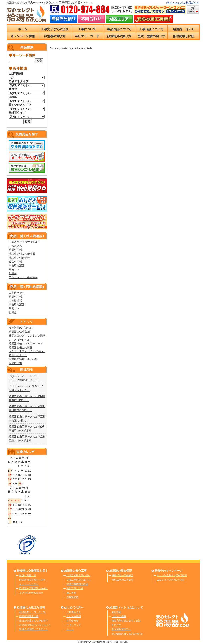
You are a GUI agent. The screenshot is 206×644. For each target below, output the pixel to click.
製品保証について (119, 29)
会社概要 (116, 612)
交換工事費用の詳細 (77, 584)
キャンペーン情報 (23, 36)
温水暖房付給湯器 (19, 258)
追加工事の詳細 (75, 588)
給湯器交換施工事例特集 (23, 359)
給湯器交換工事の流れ (78, 575)
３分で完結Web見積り (31, 593)
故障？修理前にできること (34, 629)
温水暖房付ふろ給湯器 (22, 254)
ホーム (23, 29)
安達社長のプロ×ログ (21, 328)
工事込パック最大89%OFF (25, 242)
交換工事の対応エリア (78, 580)
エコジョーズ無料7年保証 (171, 580)
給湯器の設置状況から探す (34, 588)
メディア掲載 (119, 616)
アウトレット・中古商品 (23, 277)
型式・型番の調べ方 (151, 36)
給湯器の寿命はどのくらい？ (35, 625)
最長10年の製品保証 (122, 575)
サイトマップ (175, 3)
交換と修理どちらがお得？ (34, 621)
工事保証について (151, 29)
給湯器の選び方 (55, 36)
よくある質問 (74, 616)
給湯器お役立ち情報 (21, 347)
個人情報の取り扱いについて (127, 634)
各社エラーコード (87, 36)
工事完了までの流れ (55, 29)
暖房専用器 (15, 262)
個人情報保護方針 (121, 629)
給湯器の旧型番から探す (32, 580)
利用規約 (116, 625)
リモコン (14, 270)
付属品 (13, 273)
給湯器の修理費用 (19, 332)
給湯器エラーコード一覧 (32, 612)
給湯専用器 (15, 250)
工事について (87, 29)
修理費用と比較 (183, 36)
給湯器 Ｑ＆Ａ (183, 29)
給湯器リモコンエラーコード (26, 343)
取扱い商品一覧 (28, 575)
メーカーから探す (29, 584)
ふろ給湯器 (15, 246)
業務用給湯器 (17, 265)
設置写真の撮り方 (119, 36)
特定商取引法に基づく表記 (126, 621)
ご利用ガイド (191, 3)
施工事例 (71, 593)
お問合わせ (72, 621)
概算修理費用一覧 (29, 616)
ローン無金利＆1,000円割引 (172, 575)
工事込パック (17, 293)
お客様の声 (15, 363)
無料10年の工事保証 (122, 580)
